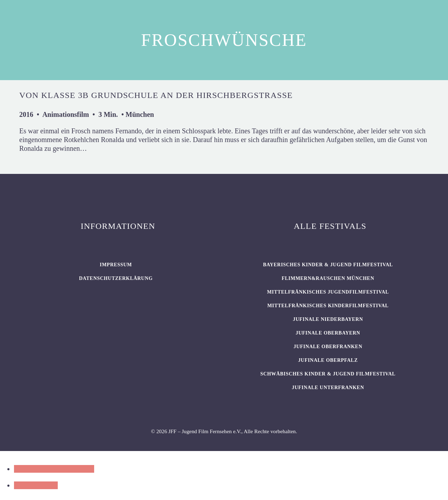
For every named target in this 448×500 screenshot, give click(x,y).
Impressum (116, 265)
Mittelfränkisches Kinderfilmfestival (328, 306)
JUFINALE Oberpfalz (328, 360)
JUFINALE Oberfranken (328, 347)
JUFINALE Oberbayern (328, 333)
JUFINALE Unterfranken (328, 388)
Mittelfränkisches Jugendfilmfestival (328, 292)
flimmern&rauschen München (328, 278)
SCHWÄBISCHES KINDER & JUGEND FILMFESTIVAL (328, 374)
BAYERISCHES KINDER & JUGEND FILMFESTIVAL (328, 265)
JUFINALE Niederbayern (328, 319)
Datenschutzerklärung (116, 278)
